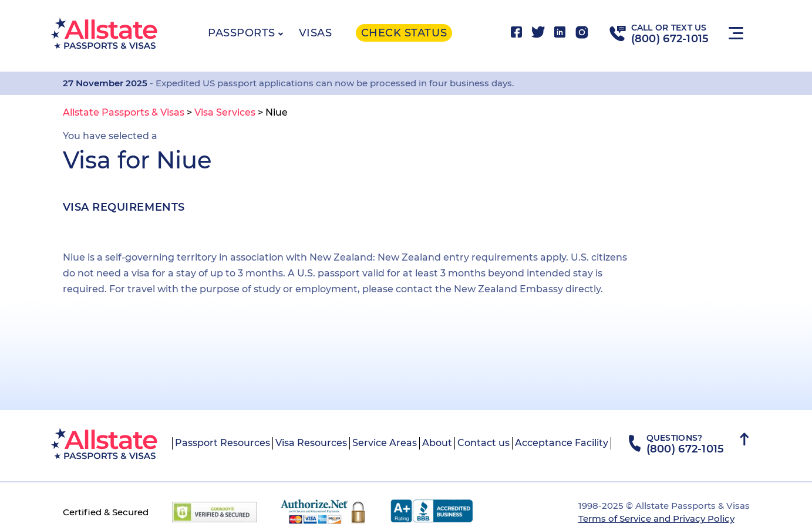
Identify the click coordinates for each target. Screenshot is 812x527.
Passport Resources (223, 443)
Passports (242, 33)
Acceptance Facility (562, 443)
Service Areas (385, 443)
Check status (404, 33)
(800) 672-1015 (670, 39)
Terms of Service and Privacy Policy (656, 518)
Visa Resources (311, 443)
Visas (316, 33)
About (437, 443)
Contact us (484, 443)
